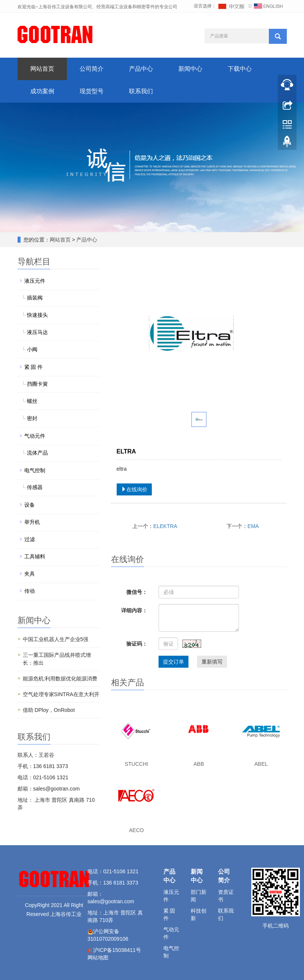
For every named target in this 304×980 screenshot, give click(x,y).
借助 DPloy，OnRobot (49, 710)
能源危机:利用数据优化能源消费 (60, 679)
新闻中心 (190, 69)
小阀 (32, 349)
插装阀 (35, 298)
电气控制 (35, 470)
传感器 (35, 487)
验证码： (137, 644)
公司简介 (92, 69)
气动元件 (35, 436)
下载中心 (240, 69)
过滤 (30, 539)
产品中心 (141, 69)
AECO (136, 830)
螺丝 (32, 401)
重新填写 (212, 662)
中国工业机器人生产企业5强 (56, 639)
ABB (199, 764)
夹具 (30, 574)
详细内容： (134, 610)
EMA (253, 526)
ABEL (261, 764)
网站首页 (42, 69)
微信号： (137, 592)
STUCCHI (136, 764)
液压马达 (37, 332)
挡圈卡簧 (37, 384)
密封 (32, 418)
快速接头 (37, 315)
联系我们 (141, 91)
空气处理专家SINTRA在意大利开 (61, 694)
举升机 (32, 522)
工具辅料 (35, 556)
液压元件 (35, 281)
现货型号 (92, 91)
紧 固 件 (34, 367)
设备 (30, 505)
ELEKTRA (165, 526)
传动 (30, 591)
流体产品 (37, 453)
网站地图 (98, 958)
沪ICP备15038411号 (117, 950)
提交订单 (174, 662)
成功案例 (42, 91)
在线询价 (134, 489)
